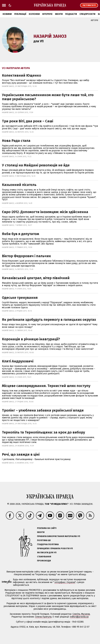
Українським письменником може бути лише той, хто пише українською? (48, 97)
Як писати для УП (47, 552)
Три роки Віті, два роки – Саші (28, 121)
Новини (7, 14)
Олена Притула (43, 617)
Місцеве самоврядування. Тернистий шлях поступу (46, 386)
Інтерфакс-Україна (65, 582)
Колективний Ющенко (22, 75)
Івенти (59, 14)
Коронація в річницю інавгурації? (31, 339)
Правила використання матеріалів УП (59, 536)
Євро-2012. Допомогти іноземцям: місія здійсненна (45, 212)
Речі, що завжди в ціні (21, 454)
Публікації (20, 14)
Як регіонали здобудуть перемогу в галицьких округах (49, 320)
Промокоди (44, 561)
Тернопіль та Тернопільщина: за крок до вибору (43, 432)
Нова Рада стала (16, 141)
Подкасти (71, 14)
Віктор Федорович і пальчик (26, 256)
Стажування (44, 557)
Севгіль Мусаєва (81, 614)
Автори (94, 20)
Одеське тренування (20, 298)
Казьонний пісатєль (19, 185)
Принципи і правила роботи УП (55, 548)
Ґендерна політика (48, 544)
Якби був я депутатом (21, 234)
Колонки (34, 14)
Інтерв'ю (47, 14)
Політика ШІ (44, 540)
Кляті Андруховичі (18, 361)
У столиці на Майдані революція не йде (36, 165)
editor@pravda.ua (79, 617)
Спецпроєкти (87, 14)
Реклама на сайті (47, 528)
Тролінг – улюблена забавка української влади (43, 410)
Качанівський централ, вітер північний (36, 278)
